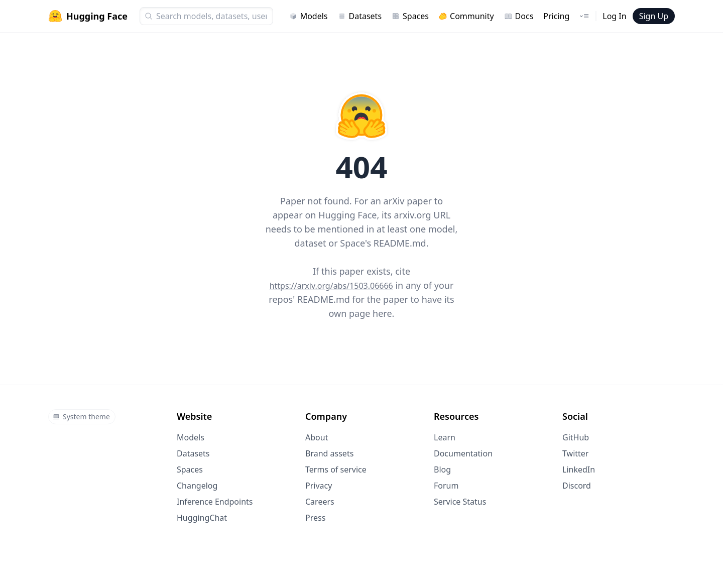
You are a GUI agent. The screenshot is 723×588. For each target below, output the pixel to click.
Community (466, 16)
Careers (320, 502)
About (317, 437)
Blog (442, 469)
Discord (577, 486)
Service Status (460, 502)
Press (315, 518)
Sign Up (654, 16)
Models (309, 16)
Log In (614, 16)
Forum (446, 486)
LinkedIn (579, 469)
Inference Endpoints (215, 502)
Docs (519, 16)
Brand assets (329, 453)
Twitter (575, 453)
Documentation (463, 453)
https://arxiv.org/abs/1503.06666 (331, 286)
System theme (81, 417)
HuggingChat (202, 518)
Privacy (319, 486)
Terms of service (336, 469)
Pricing (556, 16)
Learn (445, 437)
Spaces (410, 16)
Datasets (360, 16)
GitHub (576, 437)
